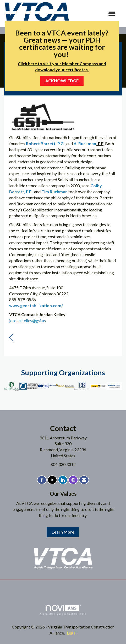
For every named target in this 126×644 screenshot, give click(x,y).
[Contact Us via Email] (84, 480)
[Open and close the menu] (95, 14)
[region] (11, 338)
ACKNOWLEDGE (62, 81)
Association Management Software (63, 610)
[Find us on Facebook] (42, 480)
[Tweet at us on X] (52, 480)
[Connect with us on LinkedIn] (63, 480)
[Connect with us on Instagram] (73, 480)
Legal (72, 633)
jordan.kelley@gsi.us (28, 320)
